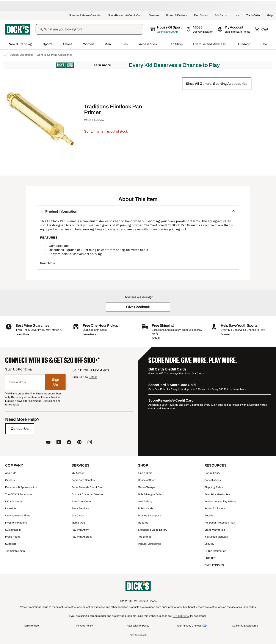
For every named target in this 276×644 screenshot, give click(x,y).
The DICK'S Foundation (19, 494)
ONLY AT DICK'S (214, 565)
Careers (10, 480)
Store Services (80, 508)
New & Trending (21, 44)
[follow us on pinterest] (79, 443)
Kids (125, 44)
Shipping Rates (214, 487)
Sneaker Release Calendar (85, 16)
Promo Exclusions (215, 508)
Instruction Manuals (216, 537)
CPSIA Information (215, 551)
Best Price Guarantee (217, 494)
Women (89, 44)
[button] (217, 84)
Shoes (68, 44)
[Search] (93, 29)
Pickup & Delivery (177, 16)
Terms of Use (31, 626)
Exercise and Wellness (210, 44)
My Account (78, 473)
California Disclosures (245, 626)
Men (108, 44)
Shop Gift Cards (194, 373)
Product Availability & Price (220, 502)
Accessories (149, 44)
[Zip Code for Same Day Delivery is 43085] (200, 29)
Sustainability (13, 530)
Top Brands (145, 537)
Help (270, 16)
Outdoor (244, 44)
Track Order (253, 16)
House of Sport (147, 480)
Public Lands (146, 508)
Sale (264, 44)
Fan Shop (176, 44)
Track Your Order (81, 502)
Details (156, 338)
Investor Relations (16, 523)
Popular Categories (150, 544)
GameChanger (147, 487)
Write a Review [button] (94, 120)
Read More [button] (48, 263)
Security (209, 544)
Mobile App (78, 523)
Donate (225, 334)
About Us (11, 473)
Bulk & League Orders (151, 494)
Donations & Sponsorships (21, 487)
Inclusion (10, 508)
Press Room (12, 537)
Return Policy (212, 473)
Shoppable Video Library (153, 530)
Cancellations (213, 480)
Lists (236, 16)
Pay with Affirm (80, 530)
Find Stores (201, 16)
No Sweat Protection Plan (220, 523)
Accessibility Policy (138, 626)
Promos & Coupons (149, 516)
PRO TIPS (210, 558)
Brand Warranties (215, 530)
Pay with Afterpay (82, 537)
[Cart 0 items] (262, 29)
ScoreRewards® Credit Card (125, 16)
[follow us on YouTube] (48, 443)
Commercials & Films (18, 516)
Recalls (209, 516)
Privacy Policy (85, 626)
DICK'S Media (13, 502)
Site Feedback (138, 635)
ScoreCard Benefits (83, 480)
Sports (48, 44)
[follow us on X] (59, 443)
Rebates (143, 523)
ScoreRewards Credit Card (88, 487)
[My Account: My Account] (234, 29)
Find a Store (145, 473)
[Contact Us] (20, 429)
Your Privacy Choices (189, 626)
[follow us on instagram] (90, 443)
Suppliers (11, 544)
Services (154, 16)
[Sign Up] (55, 382)
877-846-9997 (181, 616)
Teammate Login (15, 551)
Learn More (102, 65)
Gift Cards (221, 16)
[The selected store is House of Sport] (166, 29)
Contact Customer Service (87, 494)
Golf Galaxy (145, 502)
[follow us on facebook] (69, 443)
